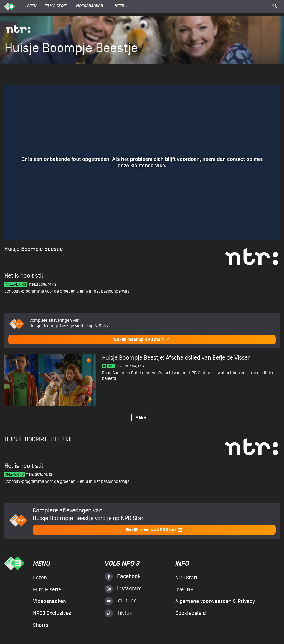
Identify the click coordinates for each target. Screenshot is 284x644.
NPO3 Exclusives (52, 613)
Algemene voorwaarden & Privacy (215, 601)
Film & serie (56, 6)
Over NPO (186, 590)
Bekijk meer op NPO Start (142, 340)
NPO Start (187, 578)
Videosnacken (89, 6)
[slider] (141, 216)
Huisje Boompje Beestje (34, 249)
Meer (121, 6)
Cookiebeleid (191, 613)
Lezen (31, 6)
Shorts (41, 625)
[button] (15, 228)
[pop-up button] (257, 228)
